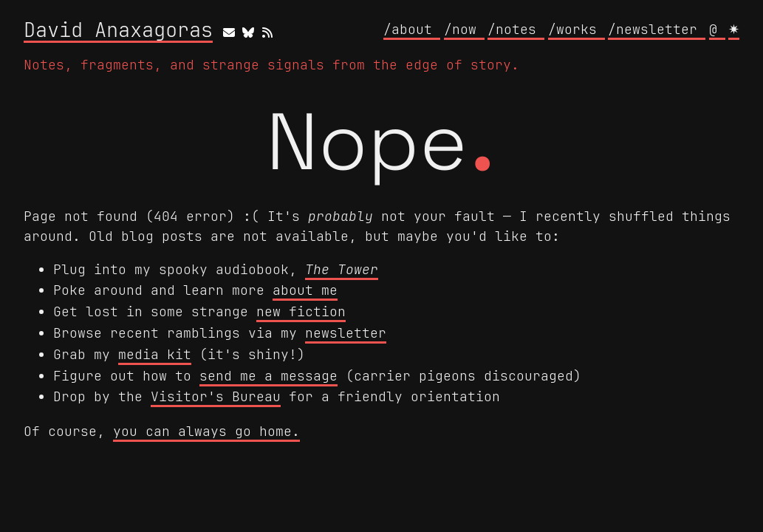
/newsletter (657, 29)
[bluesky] (248, 31)
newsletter (346, 333)
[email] (229, 31)
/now (464, 29)
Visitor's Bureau (216, 396)
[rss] (267, 31)
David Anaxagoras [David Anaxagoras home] (118, 31)
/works (576, 29)
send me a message (268, 376)
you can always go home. (206, 431)
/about (412, 29)
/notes (516, 29)
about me (305, 290)
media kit (155, 354)
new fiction (301, 311)
